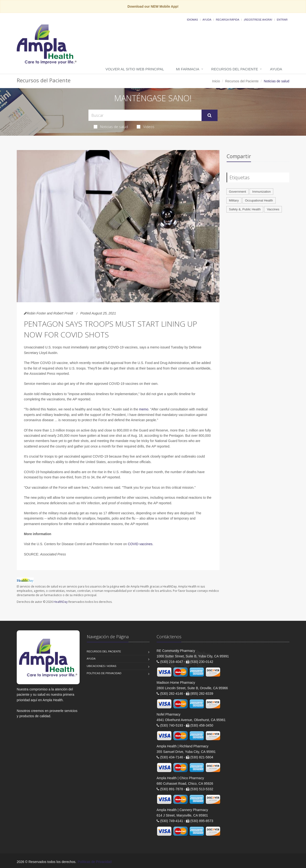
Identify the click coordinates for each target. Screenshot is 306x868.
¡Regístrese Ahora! (258, 20)
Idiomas (192, 20)
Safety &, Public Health (245, 209)
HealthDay (61, 602)
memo (144, 409)
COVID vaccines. (141, 544)
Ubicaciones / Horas (102, 666)
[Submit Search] (210, 115)
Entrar (282, 20)
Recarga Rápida (228, 20)
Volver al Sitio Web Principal (135, 69)
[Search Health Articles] (145, 115)
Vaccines (273, 209)
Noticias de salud (111, 127)
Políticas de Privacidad (104, 673)
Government (238, 192)
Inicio (216, 81)
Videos (146, 127)
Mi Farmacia (188, 69)
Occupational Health (259, 200)
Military (234, 200)
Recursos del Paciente (235, 69)
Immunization (261, 192)
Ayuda (207, 20)
